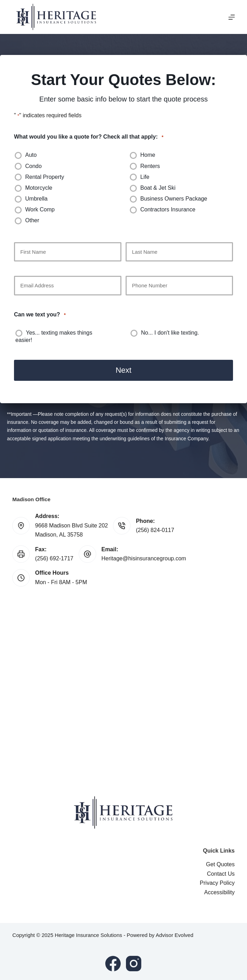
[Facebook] (113, 964)
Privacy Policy (217, 883)
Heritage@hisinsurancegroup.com (144, 558)
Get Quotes (220, 864)
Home (148, 155)
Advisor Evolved (175, 935)
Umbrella (36, 199)
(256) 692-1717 (54, 558)
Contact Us (221, 874)
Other (32, 220)
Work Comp (40, 209)
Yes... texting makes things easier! (54, 336)
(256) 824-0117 (155, 530)
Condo (33, 166)
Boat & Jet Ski (158, 188)
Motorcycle (39, 188)
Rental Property (45, 177)
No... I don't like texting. (170, 333)
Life (145, 177)
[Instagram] (134, 964)
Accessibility (220, 892)
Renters (150, 166)
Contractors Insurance (168, 209)
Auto (31, 155)
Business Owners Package (174, 199)
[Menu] (232, 17)
